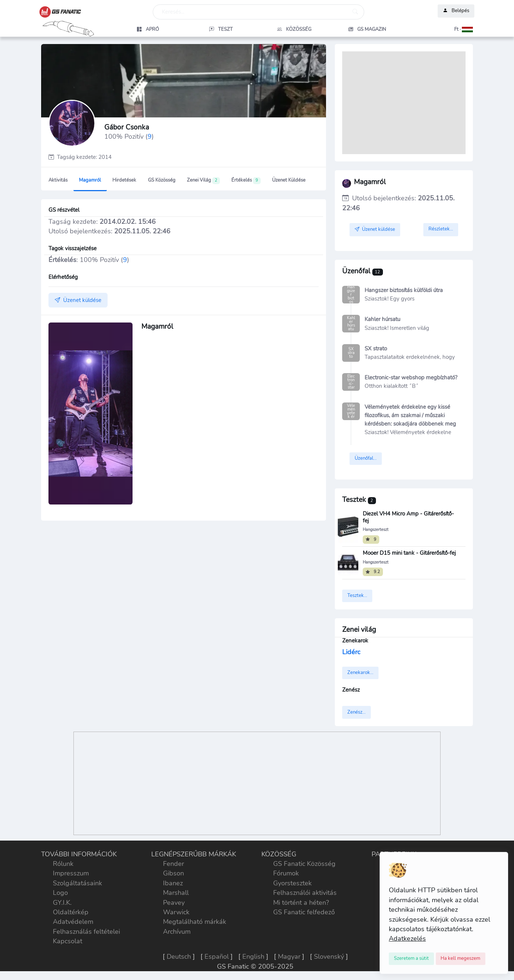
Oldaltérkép (71, 912)
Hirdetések (124, 180)
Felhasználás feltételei (86, 932)
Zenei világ (203, 181)
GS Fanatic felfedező (304, 912)
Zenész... (356, 712)
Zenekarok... (360, 673)
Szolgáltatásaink (77, 883)
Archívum (177, 932)
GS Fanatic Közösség (304, 864)
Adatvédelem (73, 922)
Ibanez (173, 883)
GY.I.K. (62, 903)
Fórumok (286, 873)
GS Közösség (162, 180)
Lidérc (351, 652)
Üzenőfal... (366, 458)
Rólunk (63, 864)
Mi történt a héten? (301, 903)
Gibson (173, 873)
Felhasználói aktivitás (305, 893)
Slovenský (329, 957)
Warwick (176, 912)
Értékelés (246, 181)
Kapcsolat (68, 941)
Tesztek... (357, 595)
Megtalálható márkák (195, 922)
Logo (60, 893)
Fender (173, 864)
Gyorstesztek (292, 883)
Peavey (174, 903)
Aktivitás (58, 180)
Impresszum (71, 873)
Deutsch (179, 957)
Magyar (289, 957)
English (253, 957)
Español (217, 957)
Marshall (176, 893)
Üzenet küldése (289, 180)
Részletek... (441, 229)
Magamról (90, 180)
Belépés (456, 11)
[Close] (411, 959)
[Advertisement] (404, 103)
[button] (441, 29)
